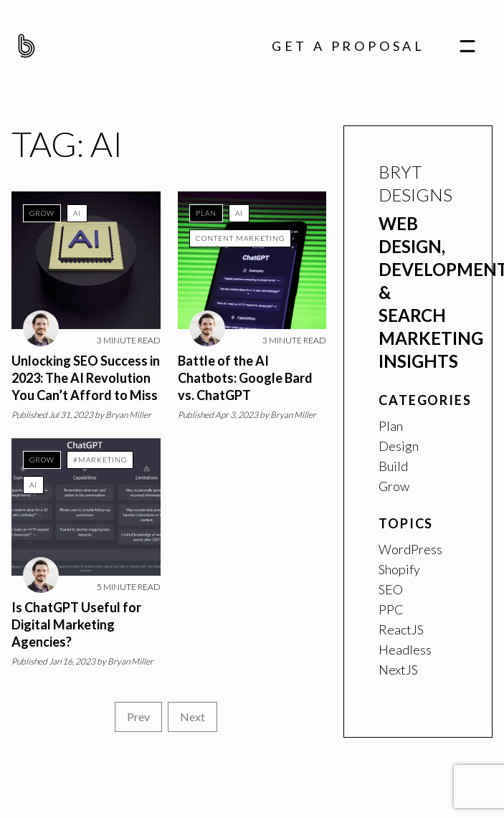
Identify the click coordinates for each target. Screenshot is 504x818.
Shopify (399, 569)
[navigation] (467, 46)
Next (192, 717)
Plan (206, 213)
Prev (138, 717)
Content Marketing (240, 238)
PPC (391, 609)
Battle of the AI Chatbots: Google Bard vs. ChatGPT (245, 378)
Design (399, 446)
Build (393, 466)
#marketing (100, 460)
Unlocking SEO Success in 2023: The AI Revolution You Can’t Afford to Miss (86, 378)
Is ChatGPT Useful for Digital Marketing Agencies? (76, 624)
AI (77, 213)
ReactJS (401, 629)
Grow (42, 213)
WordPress (410, 549)
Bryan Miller (128, 415)
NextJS (398, 670)
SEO (391, 589)
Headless (405, 650)
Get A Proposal (348, 46)
